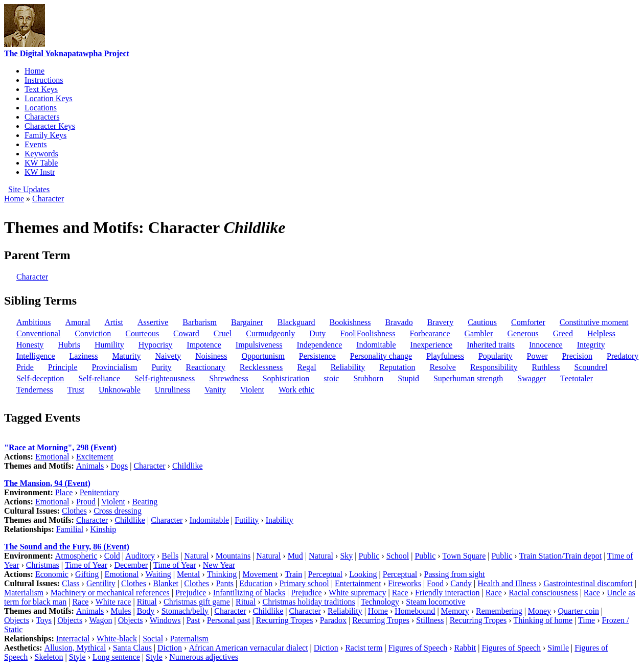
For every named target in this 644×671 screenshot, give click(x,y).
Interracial (73, 639)
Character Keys (50, 126)
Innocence (546, 345)
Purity (161, 367)
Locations (41, 108)
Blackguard (296, 322)
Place (64, 492)
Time (586, 620)
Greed (563, 333)
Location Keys (49, 98)
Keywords (41, 154)
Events (36, 144)
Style (77, 657)
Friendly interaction (447, 593)
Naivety (168, 356)
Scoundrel (591, 367)
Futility (247, 520)
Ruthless (546, 367)
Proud (86, 502)
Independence (319, 345)
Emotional (52, 457)
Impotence (204, 345)
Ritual (147, 602)
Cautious (482, 322)
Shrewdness (228, 378)
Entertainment (358, 583)
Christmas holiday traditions (308, 602)
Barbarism (200, 322)
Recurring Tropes (285, 620)
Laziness (84, 356)
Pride (25, 367)
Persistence (317, 356)
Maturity (127, 356)
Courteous (142, 333)
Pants (225, 583)
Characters (42, 117)
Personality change (381, 356)
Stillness (430, 620)
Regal (306, 367)
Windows (165, 620)
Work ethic (296, 390)
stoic (331, 378)
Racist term (364, 648)
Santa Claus (132, 648)
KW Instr (40, 172)
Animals (90, 466)
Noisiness (211, 356)
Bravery (441, 322)
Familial (70, 529)
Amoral (78, 322)
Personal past (229, 620)
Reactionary (206, 367)
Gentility (101, 583)
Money (539, 611)
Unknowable (120, 390)
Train (293, 574)
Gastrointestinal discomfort (588, 583)
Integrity (591, 345)
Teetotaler (577, 378)
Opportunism (263, 356)
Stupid (408, 378)
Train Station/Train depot (561, 556)
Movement (260, 574)
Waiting (158, 574)
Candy (461, 583)
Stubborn (368, 378)
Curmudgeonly (270, 333)
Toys (44, 620)
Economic (52, 574)
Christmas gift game (197, 602)
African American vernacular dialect (248, 648)
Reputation (397, 367)
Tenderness (35, 390)
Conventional (38, 333)
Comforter (528, 322)
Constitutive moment (594, 322)
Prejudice (191, 593)
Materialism (24, 593)
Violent (252, 390)
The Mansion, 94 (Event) (47, 483)
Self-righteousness (165, 378)
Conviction (93, 333)
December (131, 565)
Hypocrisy (156, 345)
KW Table (41, 163)
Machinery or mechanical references (110, 593)
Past (193, 620)
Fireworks (405, 583)
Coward (186, 333)
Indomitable (376, 345)
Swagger (532, 378)
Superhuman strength (468, 378)
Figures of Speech (418, 648)
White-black (117, 639)
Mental (188, 574)
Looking (363, 574)
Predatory (623, 356)
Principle (63, 367)
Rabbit (465, 648)
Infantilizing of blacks (249, 593)
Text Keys (41, 89)
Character (48, 199)
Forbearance (430, 333)
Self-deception (40, 378)
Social (153, 639)
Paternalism (189, 639)
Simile (558, 648)
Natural (196, 556)
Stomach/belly (185, 611)
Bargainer (247, 322)
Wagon (101, 620)
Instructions (44, 80)
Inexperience (432, 345)
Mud (295, 556)
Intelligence (36, 356)
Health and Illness (507, 583)
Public (369, 556)
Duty (317, 333)
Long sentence (116, 657)
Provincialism (115, 367)
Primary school (304, 583)
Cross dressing (118, 511)
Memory (455, 611)
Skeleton (49, 657)
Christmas (43, 565)
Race (400, 593)
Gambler (479, 333)
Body (146, 611)
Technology (380, 602)
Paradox (333, 620)
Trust (76, 390)
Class (71, 583)
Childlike (188, 466)
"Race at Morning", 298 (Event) (60, 447)
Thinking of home (543, 620)
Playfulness (445, 356)
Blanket (166, 583)
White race (113, 602)
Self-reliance (99, 378)
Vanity (215, 390)
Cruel (223, 333)
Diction (170, 648)
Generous (523, 333)
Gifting (87, 574)
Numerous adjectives (204, 657)
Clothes (74, 511)
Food (435, 583)
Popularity (496, 356)
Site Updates (29, 189)
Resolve (443, 367)
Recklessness (261, 367)
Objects (17, 620)
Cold (112, 556)
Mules (121, 611)
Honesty (30, 345)
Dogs (119, 466)
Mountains (233, 556)
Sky (346, 556)
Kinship (103, 529)
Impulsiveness (259, 345)
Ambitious (34, 322)
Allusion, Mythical (75, 648)
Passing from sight (455, 574)
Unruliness (172, 390)
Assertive (153, 322)
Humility (109, 345)
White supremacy (357, 593)
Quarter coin (579, 611)
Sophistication (286, 378)
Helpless (601, 333)
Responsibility (494, 367)
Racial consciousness (543, 593)
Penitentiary (99, 492)
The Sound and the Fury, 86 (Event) (67, 547)
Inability (280, 520)
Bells (170, 556)
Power (537, 356)
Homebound (415, 611)
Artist (113, 322)
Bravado (399, 322)
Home (34, 71)
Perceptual (325, 574)
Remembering (499, 611)
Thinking (222, 574)
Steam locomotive (435, 602)
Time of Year (86, 565)
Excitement (95, 457)
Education (256, 583)
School (398, 556)
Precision (577, 356)
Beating (145, 502)
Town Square (464, 556)
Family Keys (45, 135)
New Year (219, 565)
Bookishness (350, 322)
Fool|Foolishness (367, 333)
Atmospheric (76, 556)
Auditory (140, 556)
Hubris (69, 345)
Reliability (348, 367)
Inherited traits (491, 345)
